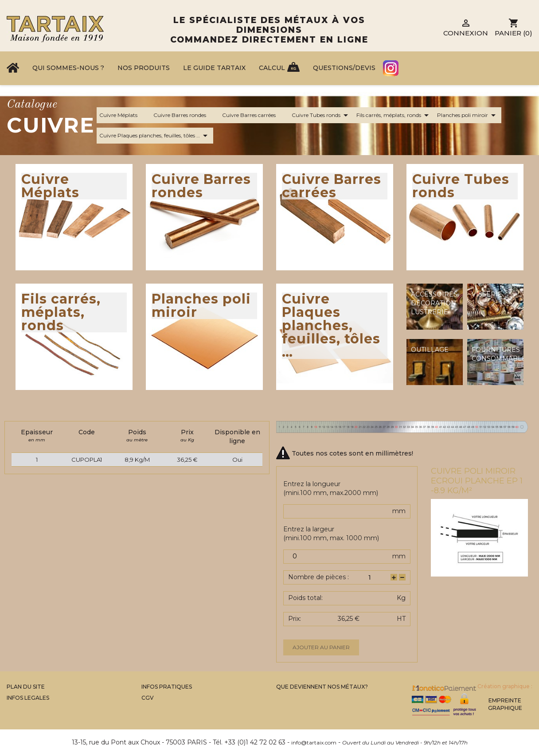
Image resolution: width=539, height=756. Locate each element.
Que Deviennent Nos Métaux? (322, 687)
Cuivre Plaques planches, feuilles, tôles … (155, 136)
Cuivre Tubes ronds (321, 115)
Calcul (272, 68)
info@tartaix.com (314, 742)
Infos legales (28, 698)
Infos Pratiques (167, 687)
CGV (148, 698)
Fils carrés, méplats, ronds (394, 115)
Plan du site (26, 687)
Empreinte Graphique (505, 704)
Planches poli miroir (468, 115)
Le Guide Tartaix (214, 68)
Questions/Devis (344, 68)
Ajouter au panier (321, 647)
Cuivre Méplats (124, 115)
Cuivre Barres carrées (254, 115)
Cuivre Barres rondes (185, 115)
